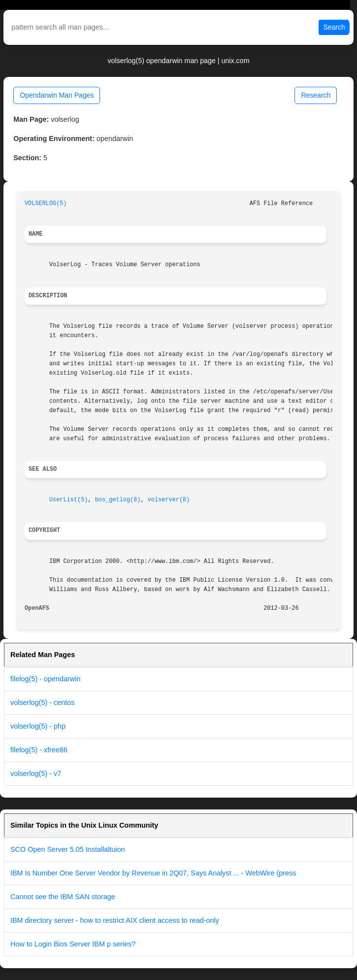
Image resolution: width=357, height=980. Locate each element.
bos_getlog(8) (118, 500)
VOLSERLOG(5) (46, 204)
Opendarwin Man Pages (57, 95)
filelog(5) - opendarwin (45, 679)
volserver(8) (169, 500)
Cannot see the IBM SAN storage (63, 897)
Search (334, 27)
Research (316, 95)
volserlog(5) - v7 (36, 773)
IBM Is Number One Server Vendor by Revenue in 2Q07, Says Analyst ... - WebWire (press (153, 873)
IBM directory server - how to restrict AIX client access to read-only (115, 920)
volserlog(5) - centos (42, 702)
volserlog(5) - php (38, 726)
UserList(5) (69, 500)
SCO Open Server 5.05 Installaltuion (68, 849)
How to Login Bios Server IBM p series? (73, 944)
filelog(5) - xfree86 (39, 750)
